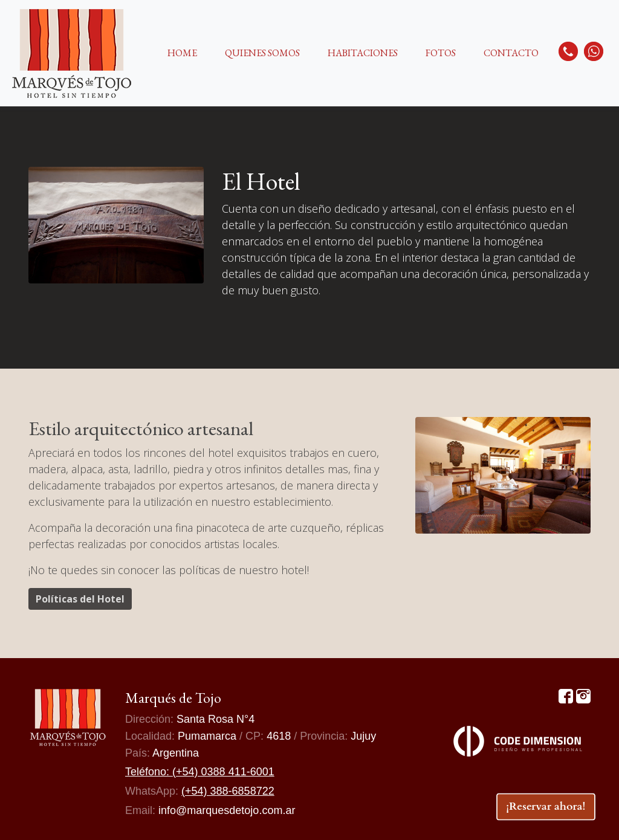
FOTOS (441, 53)
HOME (182, 53)
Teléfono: (149, 772)
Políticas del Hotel (80, 599)
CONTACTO (511, 53)
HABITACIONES (363, 53)
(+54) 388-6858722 (228, 791)
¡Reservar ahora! (546, 806)
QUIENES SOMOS (262, 53)
